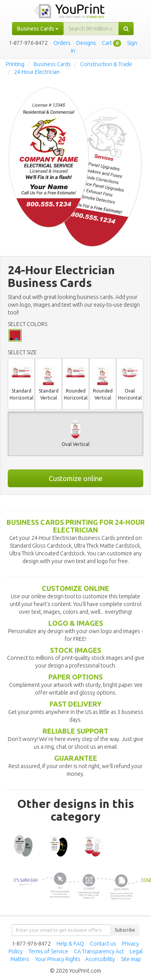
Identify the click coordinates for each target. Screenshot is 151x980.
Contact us (103, 944)
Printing (15, 64)
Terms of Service (48, 951)
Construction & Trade (106, 64)
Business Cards (52, 64)
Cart (107, 43)
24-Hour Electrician (37, 72)
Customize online (76, 478)
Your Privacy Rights (58, 959)
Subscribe (125, 930)
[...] (91, 29)
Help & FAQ (70, 944)
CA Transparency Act (99, 951)
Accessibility (100, 959)
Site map (131, 959)
